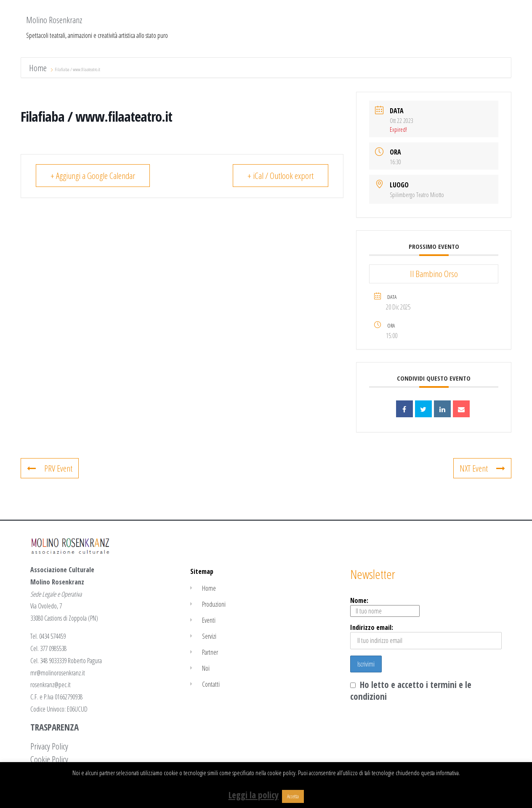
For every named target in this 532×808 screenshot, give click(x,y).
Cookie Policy (49, 759)
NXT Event (482, 468)
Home (39, 68)
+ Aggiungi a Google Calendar (93, 176)
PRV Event (50, 468)
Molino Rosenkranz (54, 20)
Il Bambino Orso (434, 274)
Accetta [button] (293, 796)
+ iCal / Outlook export (281, 176)
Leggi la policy (254, 795)
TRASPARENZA (55, 727)
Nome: (385, 606)
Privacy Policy (49, 746)
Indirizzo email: (426, 636)
